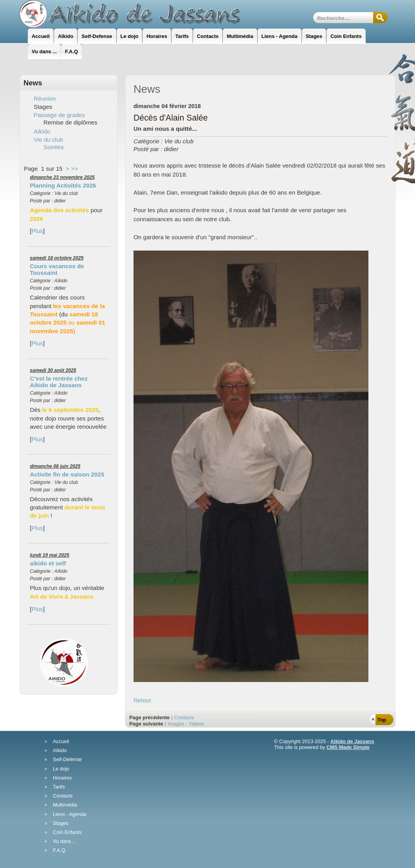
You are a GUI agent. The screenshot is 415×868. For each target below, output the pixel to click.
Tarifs (59, 787)
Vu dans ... (65, 842)
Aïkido (42, 131)
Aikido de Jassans (352, 741)
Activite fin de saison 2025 (67, 474)
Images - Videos (186, 724)
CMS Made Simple (348, 747)
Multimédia (65, 805)
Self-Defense (67, 760)
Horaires (62, 778)
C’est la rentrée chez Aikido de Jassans (59, 382)
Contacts (184, 717)
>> (74, 169)
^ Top (379, 720)
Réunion (45, 98)
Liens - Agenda (69, 815)
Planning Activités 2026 (63, 185)
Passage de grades (59, 115)
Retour (143, 700)
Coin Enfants (67, 833)
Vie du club (48, 140)
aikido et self (48, 563)
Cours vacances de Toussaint (57, 269)
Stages (61, 824)
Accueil (61, 742)
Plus (37, 231)
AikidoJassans (131, 14)
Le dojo (61, 769)
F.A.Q (59, 851)
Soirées (54, 147)
